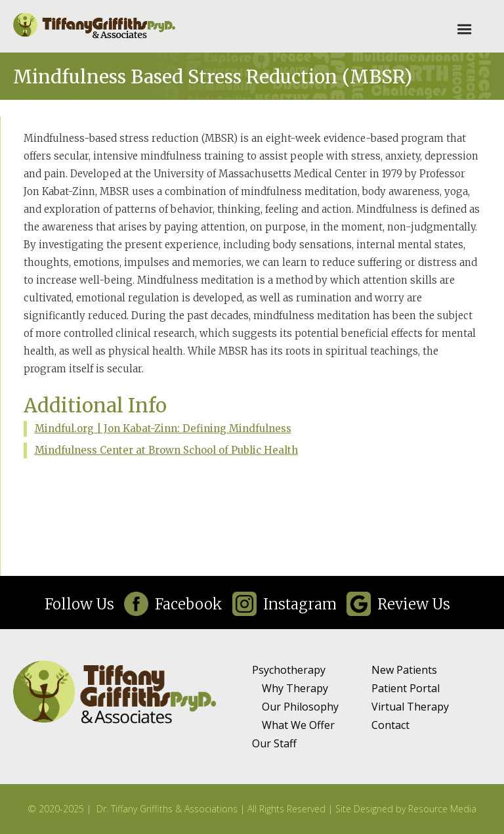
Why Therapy (295, 688)
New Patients (404, 670)
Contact (390, 725)
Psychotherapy (289, 670)
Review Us (414, 604)
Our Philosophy (300, 707)
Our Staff (274, 743)
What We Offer (298, 725)
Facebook (189, 604)
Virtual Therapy (410, 707)
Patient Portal (406, 688)
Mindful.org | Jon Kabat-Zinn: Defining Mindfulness (163, 428)
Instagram (300, 604)
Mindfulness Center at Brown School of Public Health (166, 450)
